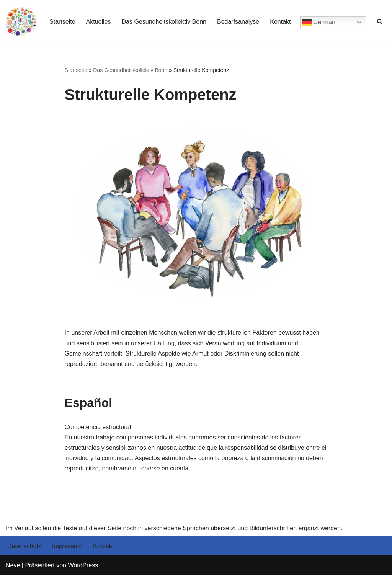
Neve (13, 565)
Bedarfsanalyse (238, 22)
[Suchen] (380, 21)
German (319, 23)
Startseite (62, 22)
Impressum (67, 546)
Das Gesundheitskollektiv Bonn (164, 22)
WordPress (83, 565)
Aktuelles (99, 22)
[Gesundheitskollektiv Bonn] (21, 21)
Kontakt (280, 22)
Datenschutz (24, 546)
